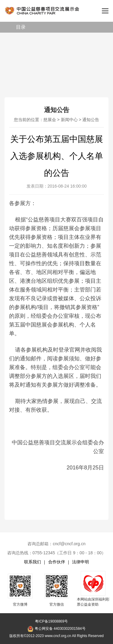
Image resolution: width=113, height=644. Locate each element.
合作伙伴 (57, 562)
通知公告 (91, 120)
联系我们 (33, 562)
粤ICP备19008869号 (51, 621)
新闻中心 (69, 120)
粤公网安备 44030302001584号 (56, 629)
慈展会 (50, 120)
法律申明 (80, 562)
